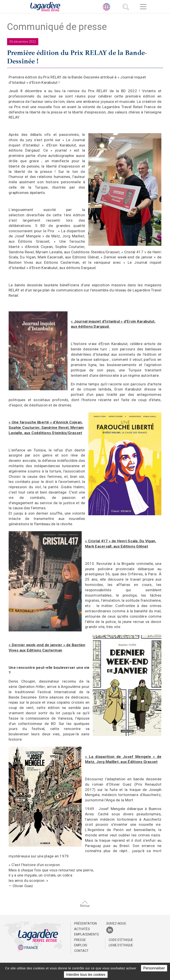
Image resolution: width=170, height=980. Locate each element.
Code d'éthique (121, 940)
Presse (80, 940)
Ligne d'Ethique (121, 945)
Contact (81, 951)
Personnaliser (154, 968)
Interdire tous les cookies (86, 975)
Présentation (86, 923)
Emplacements (86, 934)
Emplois (81, 945)
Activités (82, 929)
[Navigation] (143, 7)
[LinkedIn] (110, 930)
